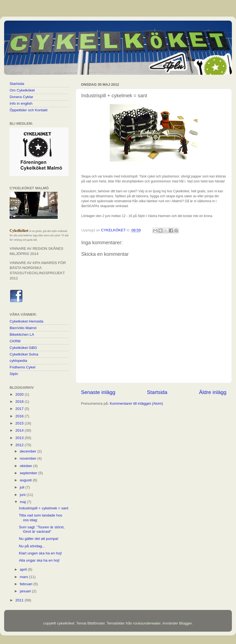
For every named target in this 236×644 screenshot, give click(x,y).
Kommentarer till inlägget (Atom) (136, 403)
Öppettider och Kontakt (29, 110)
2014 (20, 430)
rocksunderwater (147, 623)
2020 (20, 394)
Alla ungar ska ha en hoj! (39, 560)
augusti (26, 480)
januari (26, 591)
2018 (20, 402)
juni (23, 495)
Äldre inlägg (213, 392)
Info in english (21, 103)
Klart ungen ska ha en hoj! (40, 553)
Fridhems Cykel (23, 367)
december (29, 451)
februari (27, 584)
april (24, 569)
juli (23, 487)
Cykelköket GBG (23, 348)
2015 (20, 423)
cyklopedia (18, 361)
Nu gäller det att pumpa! (39, 539)
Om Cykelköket (22, 90)
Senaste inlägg (98, 392)
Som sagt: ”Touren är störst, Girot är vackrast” (42, 529)
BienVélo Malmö (23, 328)
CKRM (15, 341)
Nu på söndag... (32, 546)
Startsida (157, 392)
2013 (20, 438)
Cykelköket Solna (24, 354)
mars (24, 577)
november (29, 458)
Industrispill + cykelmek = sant (44, 508)
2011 (20, 600)
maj (23, 502)
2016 (20, 416)
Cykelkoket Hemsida (26, 321)
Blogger (186, 623)
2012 (20, 445)
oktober (26, 466)
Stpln (14, 374)
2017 (20, 409)
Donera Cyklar (21, 97)
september (29, 473)
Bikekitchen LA (22, 335)
